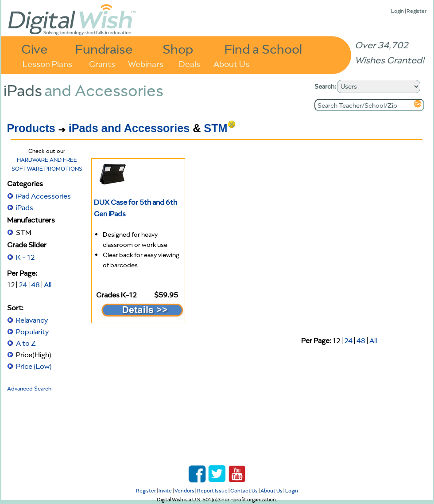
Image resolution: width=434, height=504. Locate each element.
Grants (102, 63)
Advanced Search (29, 389)
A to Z (26, 343)
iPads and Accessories (129, 128)
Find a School (263, 49)
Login (397, 11)
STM (215, 128)
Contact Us (244, 490)
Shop (178, 49)
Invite (165, 490)
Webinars (146, 63)
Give (35, 49)
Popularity (32, 332)
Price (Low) (34, 366)
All (48, 285)
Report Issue (212, 490)
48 (35, 285)
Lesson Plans (47, 63)
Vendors (184, 490)
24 (23, 285)
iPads (25, 207)
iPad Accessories (43, 196)
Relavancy (32, 320)
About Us (231, 63)
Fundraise (104, 49)
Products (31, 128)
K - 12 (25, 257)
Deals (190, 63)
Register (417, 11)
